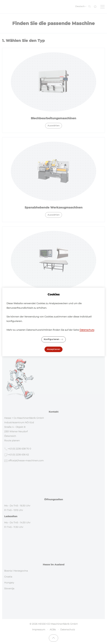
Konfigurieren (54, 339)
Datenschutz (87, 330)
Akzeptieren (53, 349)
